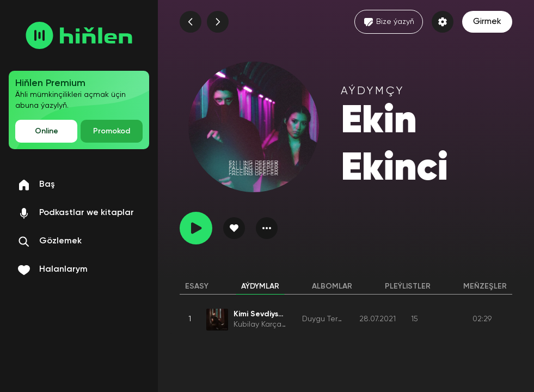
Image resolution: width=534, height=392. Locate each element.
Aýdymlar (260, 286)
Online (47, 131)
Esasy (197, 286)
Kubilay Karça (257, 324)
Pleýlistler (408, 286)
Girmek (487, 22)
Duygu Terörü (326, 319)
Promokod (112, 131)
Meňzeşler (485, 286)
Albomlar (332, 286)
